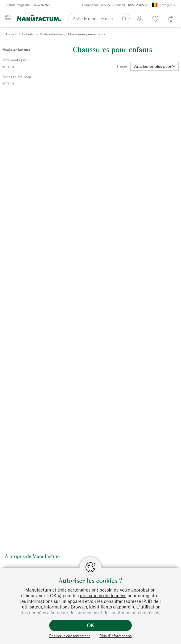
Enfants (28, 34)
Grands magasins (18, 5)
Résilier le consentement (70, 636)
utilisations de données (103, 595)
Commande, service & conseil (115, 5)
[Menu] (8, 18)
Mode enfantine (51, 34)
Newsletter (42, 5)
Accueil (11, 34)
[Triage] (154, 66)
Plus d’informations (116, 636)
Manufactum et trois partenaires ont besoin (69, 590)
